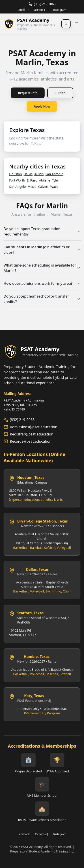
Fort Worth (17, 180)
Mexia (32, 187)
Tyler (56, 180)
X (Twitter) (42, 834)
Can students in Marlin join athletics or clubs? (42, 250)
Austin (39, 174)
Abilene (44, 180)
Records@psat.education (31, 441)
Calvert (43, 187)
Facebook (39, 10)
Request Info (28, 93)
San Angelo (17, 187)
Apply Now (42, 106)
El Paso (32, 180)
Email (21, 10)
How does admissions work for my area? (42, 283)
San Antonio (54, 174)
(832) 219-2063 (42, 4)
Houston (15, 174)
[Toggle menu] (76, 24)
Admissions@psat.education (34, 427)
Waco (54, 187)
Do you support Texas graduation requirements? (42, 231)
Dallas (28, 174)
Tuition (60, 93)
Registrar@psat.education (32, 434)
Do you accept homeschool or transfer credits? (42, 299)
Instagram (60, 10)
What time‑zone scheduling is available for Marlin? (42, 268)
